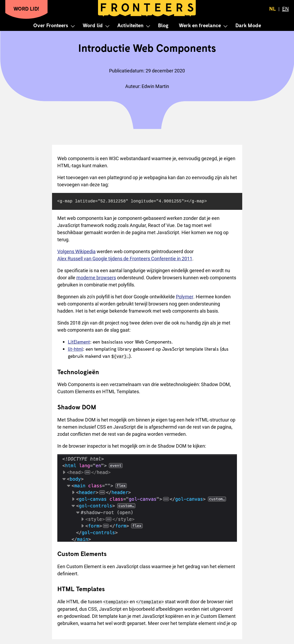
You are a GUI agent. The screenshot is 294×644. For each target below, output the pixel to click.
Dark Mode (248, 25)
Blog (163, 25)
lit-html (75, 349)
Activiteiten (130, 25)
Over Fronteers (51, 25)
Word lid (93, 25)
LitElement (79, 342)
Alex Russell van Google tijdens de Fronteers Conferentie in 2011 (125, 259)
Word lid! (26, 8)
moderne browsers (96, 278)
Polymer (185, 297)
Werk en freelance (200, 25)
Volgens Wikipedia (76, 251)
